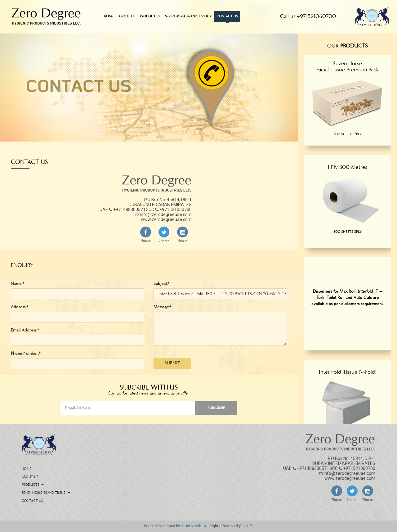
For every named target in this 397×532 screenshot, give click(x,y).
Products (150, 16)
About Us (127, 16)
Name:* (18, 284)
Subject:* (162, 284)
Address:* (20, 307)
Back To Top (378, 513)
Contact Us (227, 16)
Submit (172, 363)
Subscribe (216, 408)
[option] (347, 106)
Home (109, 16)
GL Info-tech (192, 526)
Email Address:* (25, 330)
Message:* (163, 307)
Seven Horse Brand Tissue (188, 16)
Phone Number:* (26, 353)
